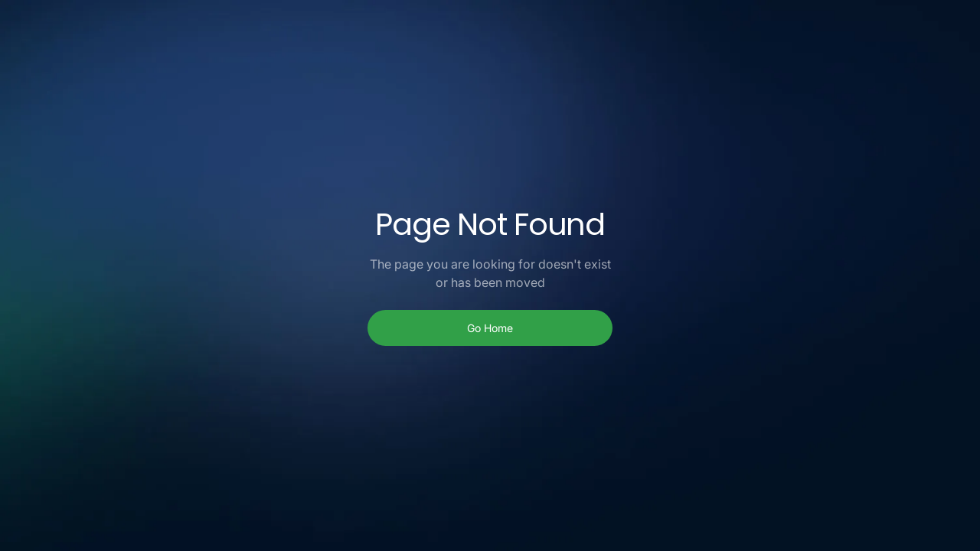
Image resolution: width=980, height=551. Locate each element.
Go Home (490, 328)
